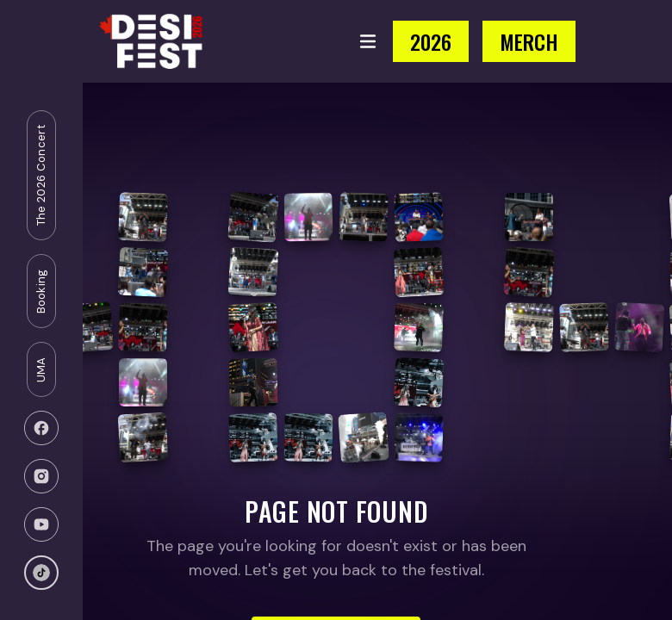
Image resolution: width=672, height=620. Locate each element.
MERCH (529, 41)
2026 (431, 41)
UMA (41, 369)
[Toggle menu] (368, 41)
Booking (41, 291)
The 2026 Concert (41, 175)
